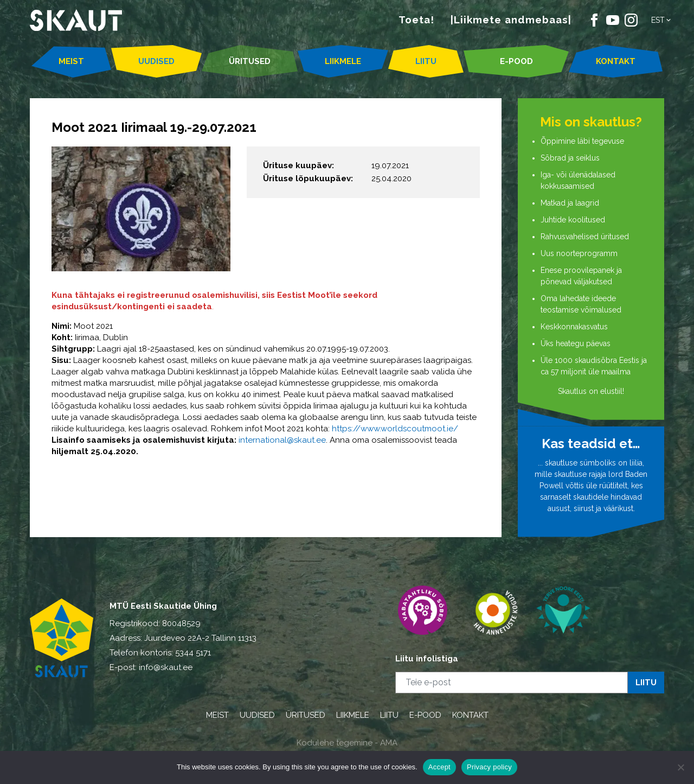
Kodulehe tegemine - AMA (347, 743)
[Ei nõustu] (680, 767)
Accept (439, 767)
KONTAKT (616, 61)
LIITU (426, 61)
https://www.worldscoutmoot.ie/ (395, 429)
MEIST (71, 61)
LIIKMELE (343, 61)
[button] (662, 20)
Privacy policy (489, 767)
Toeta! (416, 20)
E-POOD (516, 61)
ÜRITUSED (250, 61)
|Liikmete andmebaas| (511, 20)
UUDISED (156, 61)
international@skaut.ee (282, 440)
